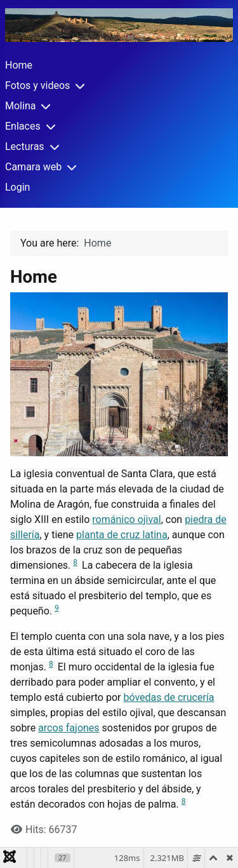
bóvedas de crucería (169, 697)
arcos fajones (69, 728)
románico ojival (126, 519)
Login (17, 187)
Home (19, 65)
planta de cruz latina (122, 535)
